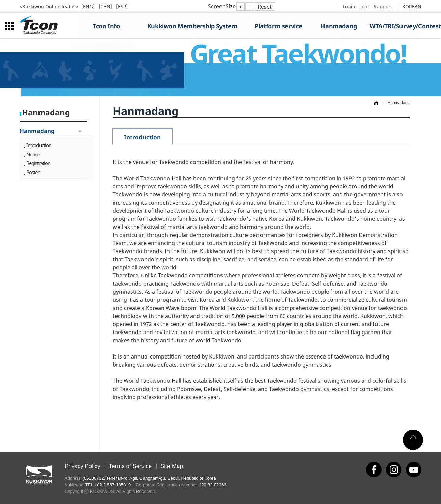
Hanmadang (339, 26)
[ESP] (122, 7)
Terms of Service (131, 466)
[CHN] (106, 7)
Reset (265, 7)
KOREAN (412, 7)
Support (383, 7)
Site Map (172, 466)
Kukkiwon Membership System (192, 26)
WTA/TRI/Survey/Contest (396, 26)
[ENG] (89, 7)
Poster (33, 172)
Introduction (39, 145)
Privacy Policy (82, 466)
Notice (33, 154)
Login (349, 7)
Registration (38, 163)
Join (365, 7)
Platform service (278, 26)
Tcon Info (106, 26)
